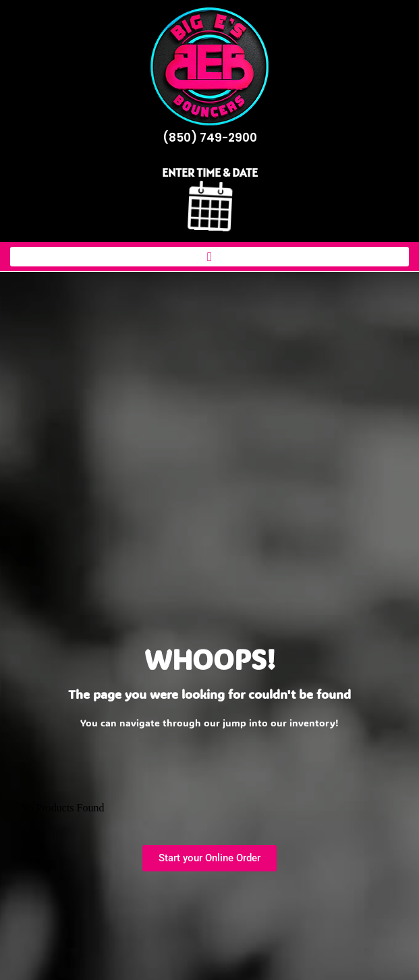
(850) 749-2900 (210, 138)
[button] (209, 257)
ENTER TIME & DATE (210, 172)
